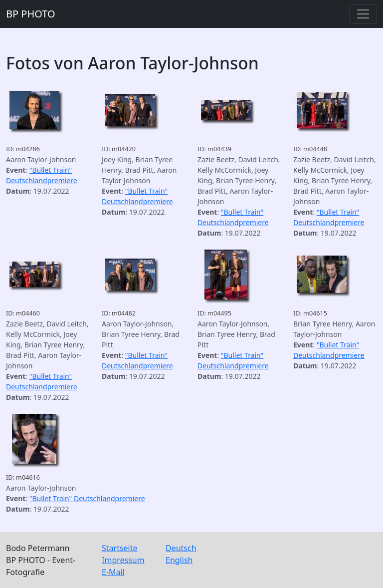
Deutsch (181, 548)
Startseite (120, 548)
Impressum (123, 560)
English (179, 560)
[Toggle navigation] (363, 14)
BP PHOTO (31, 14)
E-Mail (113, 572)
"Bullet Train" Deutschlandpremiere (87, 498)
